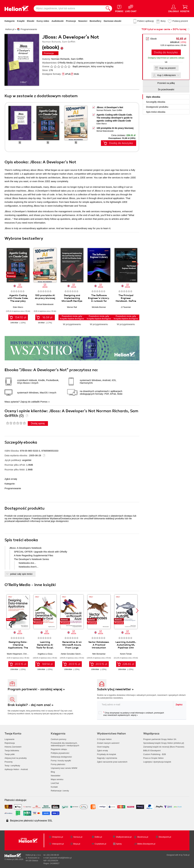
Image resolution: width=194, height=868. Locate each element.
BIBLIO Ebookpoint (152, 751)
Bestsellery (96, 21)
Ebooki (31, 21)
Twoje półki (10, 754)
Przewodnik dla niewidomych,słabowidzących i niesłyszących (65, 744)
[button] (137, 264)
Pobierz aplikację (146, 21)
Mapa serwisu (57, 779)
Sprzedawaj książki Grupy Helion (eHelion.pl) (164, 743)
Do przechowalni (166, 89)
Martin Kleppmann (14, 654)
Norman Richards (60, 59)
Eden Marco (102, 124)
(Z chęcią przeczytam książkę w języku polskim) (98, 63)
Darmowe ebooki (113, 21)
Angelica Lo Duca (45, 654)
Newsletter (56, 776)
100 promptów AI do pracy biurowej (115, 128)
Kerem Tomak (126, 654)
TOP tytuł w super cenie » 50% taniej (164, 29)
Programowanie (13, 488)
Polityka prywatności (60, 753)
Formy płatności (58, 764)
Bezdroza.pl (143, 837)
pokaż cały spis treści (21, 574)
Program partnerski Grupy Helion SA (160, 739)
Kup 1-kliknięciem (167, 75)
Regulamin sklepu (59, 749)
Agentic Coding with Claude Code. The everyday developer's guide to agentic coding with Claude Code (114, 118)
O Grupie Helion (104, 739)
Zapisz (179, 705)
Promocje (71, 21)
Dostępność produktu (157, 107)
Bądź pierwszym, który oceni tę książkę (93, 66)
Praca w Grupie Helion (153, 758)
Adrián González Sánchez (72, 654)
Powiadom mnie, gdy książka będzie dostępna (72, 317)
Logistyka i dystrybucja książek (157, 762)
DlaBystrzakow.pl (124, 837)
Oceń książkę (103, 747)
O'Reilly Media (65, 63)
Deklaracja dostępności (61, 757)
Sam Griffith (77, 59)
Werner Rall (72, 307)
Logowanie (9, 739)
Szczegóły (156, 102)
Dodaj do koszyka (166, 52)
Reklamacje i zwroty (60, 791)
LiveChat (55, 783)
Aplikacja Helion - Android (16, 769)
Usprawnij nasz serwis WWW (64, 768)
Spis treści (156, 112)
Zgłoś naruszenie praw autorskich (112, 762)
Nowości (83, 21)
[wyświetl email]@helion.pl (61, 858)
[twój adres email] (135, 704)
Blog (53, 772)
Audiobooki (58, 21)
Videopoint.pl (58, 844)
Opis (153, 97)
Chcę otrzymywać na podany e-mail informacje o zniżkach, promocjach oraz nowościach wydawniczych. (131, 714)
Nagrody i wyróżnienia (107, 758)
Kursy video (43, 21)
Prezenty (9, 762)
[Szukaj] (108, 8)
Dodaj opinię (38, 423)
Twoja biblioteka (12, 751)
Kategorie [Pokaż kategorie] (10, 21)
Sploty (119, 844)
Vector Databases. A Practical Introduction (99, 645)
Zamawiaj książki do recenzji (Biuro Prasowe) (164, 747)
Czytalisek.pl (100, 844)
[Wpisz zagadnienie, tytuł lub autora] (69, 8)
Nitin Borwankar (99, 654)
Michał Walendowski (105, 131)
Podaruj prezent (180, 21)
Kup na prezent (168, 68)
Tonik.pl (186, 855)
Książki (21, 21)
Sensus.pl (78, 837)
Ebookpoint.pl (165, 837)
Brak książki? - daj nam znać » (31, 705)
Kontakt (54, 787)
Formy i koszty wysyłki (61, 761)
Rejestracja (10, 743)
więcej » (134, 715)
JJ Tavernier (126, 307)
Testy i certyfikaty (12, 766)
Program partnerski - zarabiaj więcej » (36, 689)
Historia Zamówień (13, 747)
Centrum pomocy (59, 739)
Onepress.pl (58, 837)
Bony (163, 21)
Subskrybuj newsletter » (115, 689)
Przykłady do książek (106, 754)
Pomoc (44, 402)
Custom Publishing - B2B (155, 754)
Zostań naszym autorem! (108, 743)
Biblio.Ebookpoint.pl (146, 844)
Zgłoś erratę (11, 479)
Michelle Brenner (99, 307)
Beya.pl (77, 844)
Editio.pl (98, 837)
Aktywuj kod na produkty (16, 758)
